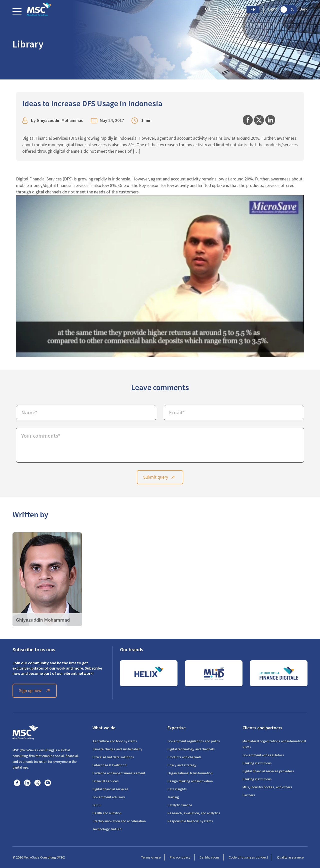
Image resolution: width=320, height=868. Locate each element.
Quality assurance (290, 857)
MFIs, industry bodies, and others (267, 787)
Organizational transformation (190, 773)
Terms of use (151, 857)
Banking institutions (257, 763)
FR (253, 9)
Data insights (177, 789)
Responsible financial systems (190, 821)
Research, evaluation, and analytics (194, 813)
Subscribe (230, 9)
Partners (249, 795)
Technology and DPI (107, 829)
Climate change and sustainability (117, 749)
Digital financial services (110, 789)
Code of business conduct (248, 857)
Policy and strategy (182, 765)
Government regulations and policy (194, 741)
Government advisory (109, 797)
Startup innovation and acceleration (119, 821)
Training (173, 797)
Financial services (106, 781)
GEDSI (97, 805)
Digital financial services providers (268, 771)
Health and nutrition (107, 813)
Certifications (210, 857)
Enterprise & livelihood (109, 765)
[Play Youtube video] (160, 276)
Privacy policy (180, 857)
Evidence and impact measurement (119, 773)
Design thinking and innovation (190, 781)
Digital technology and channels (191, 749)
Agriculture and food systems (115, 741)
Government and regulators (263, 755)
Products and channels (184, 757)
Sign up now (35, 691)
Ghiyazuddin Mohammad (60, 120)
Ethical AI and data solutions (113, 757)
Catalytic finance (180, 805)
